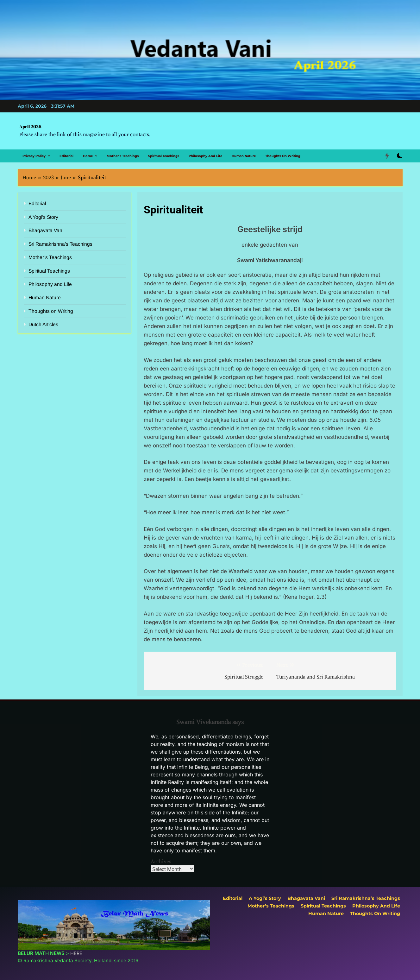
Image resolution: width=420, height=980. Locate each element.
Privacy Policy (34, 156)
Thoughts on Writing (283, 156)
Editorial (66, 156)
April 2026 (30, 126)
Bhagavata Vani (46, 230)
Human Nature (244, 156)
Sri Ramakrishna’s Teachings (60, 244)
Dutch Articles (43, 324)
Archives (161, 861)
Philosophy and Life (205, 156)
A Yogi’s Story (43, 217)
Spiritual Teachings (164, 156)
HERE (76, 953)
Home (88, 156)
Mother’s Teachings (123, 156)
